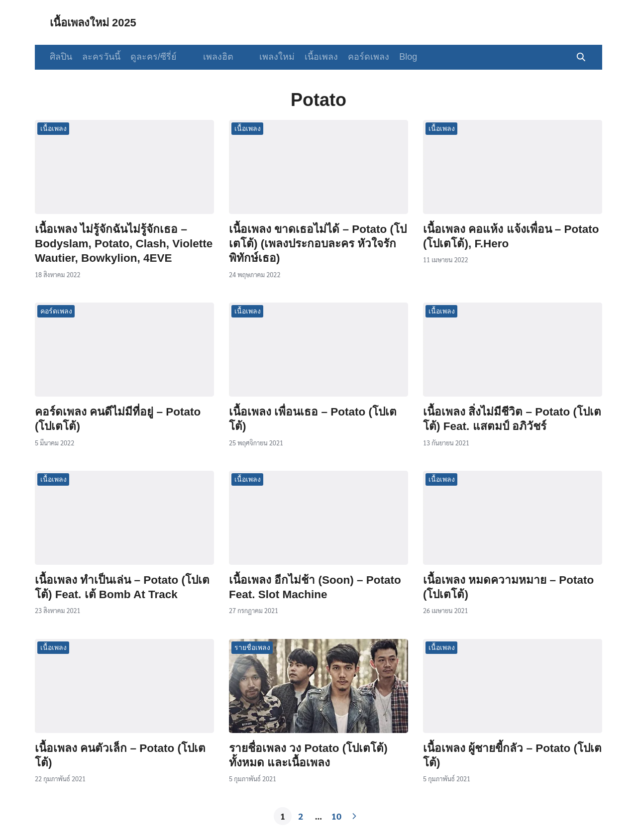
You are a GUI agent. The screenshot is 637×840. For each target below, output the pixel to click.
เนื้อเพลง (309, 57)
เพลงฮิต (212, 57)
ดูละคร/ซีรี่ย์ (154, 57)
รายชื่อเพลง (252, 647)
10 (336, 816)
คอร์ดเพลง (356, 57)
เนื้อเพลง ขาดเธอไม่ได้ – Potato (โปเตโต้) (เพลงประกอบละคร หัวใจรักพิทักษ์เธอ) (318, 244)
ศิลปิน (61, 57)
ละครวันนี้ (101, 57)
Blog (396, 57)
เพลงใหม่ (265, 57)
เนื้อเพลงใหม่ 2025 (98, 22)
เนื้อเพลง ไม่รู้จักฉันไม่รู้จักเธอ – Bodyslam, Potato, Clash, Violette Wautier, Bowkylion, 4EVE (124, 244)
